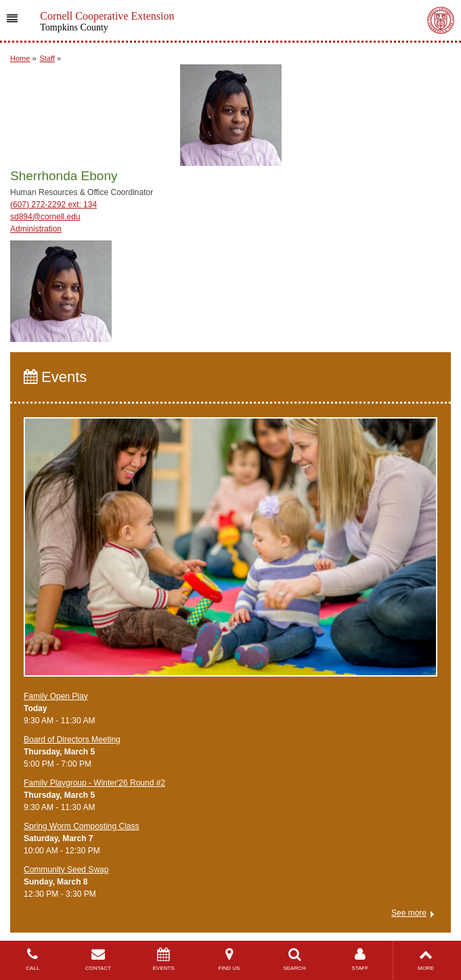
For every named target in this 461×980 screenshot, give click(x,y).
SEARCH (295, 959)
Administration (36, 229)
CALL (33, 959)
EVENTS (163, 959)
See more (409, 913)
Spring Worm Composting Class (82, 826)
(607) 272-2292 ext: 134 (53, 205)
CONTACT (98, 959)
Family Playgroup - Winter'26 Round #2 (94, 783)
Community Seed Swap (66, 870)
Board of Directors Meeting (72, 740)
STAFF (360, 959)
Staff (47, 58)
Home (20, 58)
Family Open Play (56, 696)
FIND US (229, 959)
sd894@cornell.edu (45, 217)
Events (55, 377)
